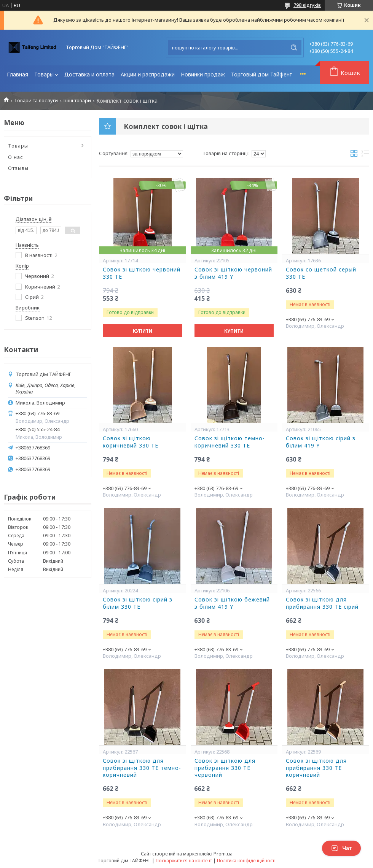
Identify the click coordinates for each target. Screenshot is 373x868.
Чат (341, 848)
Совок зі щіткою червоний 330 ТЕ (142, 273)
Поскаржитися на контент (184, 861)
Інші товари (77, 101)
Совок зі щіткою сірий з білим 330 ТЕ (138, 603)
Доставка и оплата (89, 74)
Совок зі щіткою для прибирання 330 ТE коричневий (316, 768)
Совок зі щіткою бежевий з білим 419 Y (232, 603)
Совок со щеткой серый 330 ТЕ (321, 273)
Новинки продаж (203, 74)
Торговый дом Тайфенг (261, 74)
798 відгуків (307, 5)
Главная (18, 74)
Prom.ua (223, 854)
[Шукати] (294, 48)
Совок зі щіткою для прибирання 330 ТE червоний (225, 768)
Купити (143, 331)
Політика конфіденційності (246, 861)
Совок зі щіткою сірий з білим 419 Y (321, 442)
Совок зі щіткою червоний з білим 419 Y (233, 273)
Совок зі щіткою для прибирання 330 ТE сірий (322, 603)
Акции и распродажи (148, 74)
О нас (16, 157)
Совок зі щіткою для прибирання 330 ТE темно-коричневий (142, 768)
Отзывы (18, 168)
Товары (44, 74)
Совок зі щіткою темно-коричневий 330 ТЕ (230, 442)
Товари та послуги (36, 101)
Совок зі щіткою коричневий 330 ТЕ (131, 442)
